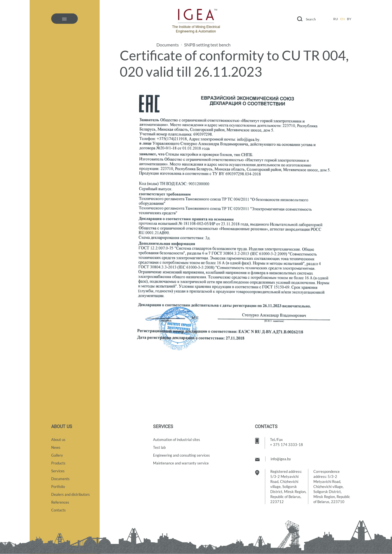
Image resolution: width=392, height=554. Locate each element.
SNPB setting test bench (207, 45)
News (56, 447)
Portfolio (58, 487)
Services (58, 471)
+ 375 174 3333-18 (287, 445)
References (60, 502)
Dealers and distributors (71, 494)
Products (58, 463)
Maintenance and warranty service (181, 463)
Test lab (159, 447)
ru (336, 19)
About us (58, 440)
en (342, 19)
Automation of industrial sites (177, 440)
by (349, 19)
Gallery (57, 455)
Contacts (58, 510)
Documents (168, 45)
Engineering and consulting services (181, 455)
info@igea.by (281, 459)
